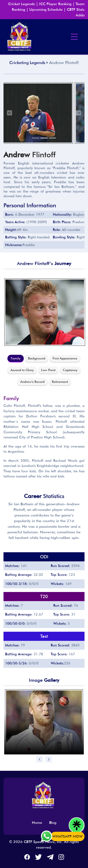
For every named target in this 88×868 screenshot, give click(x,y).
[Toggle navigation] (74, 37)
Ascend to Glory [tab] (22, 370)
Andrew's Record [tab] (32, 382)
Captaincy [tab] (70, 370)
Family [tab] (16, 358)
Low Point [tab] (48, 370)
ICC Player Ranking (55, 4)
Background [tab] (37, 358)
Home (37, 823)
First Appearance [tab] (65, 358)
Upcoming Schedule (46, 9)
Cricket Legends (22, 4)
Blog (53, 823)
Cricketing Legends (27, 63)
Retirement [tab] (60, 382)
